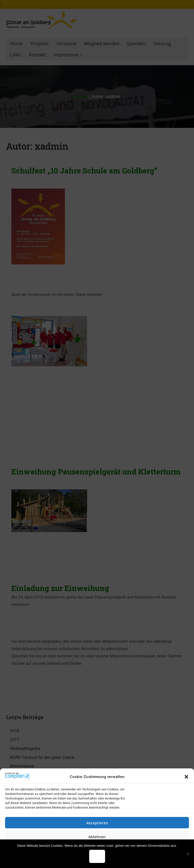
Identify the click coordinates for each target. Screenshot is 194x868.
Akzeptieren (97, 823)
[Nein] (188, 854)
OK (97, 856)
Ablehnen (97, 837)
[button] (186, 777)
